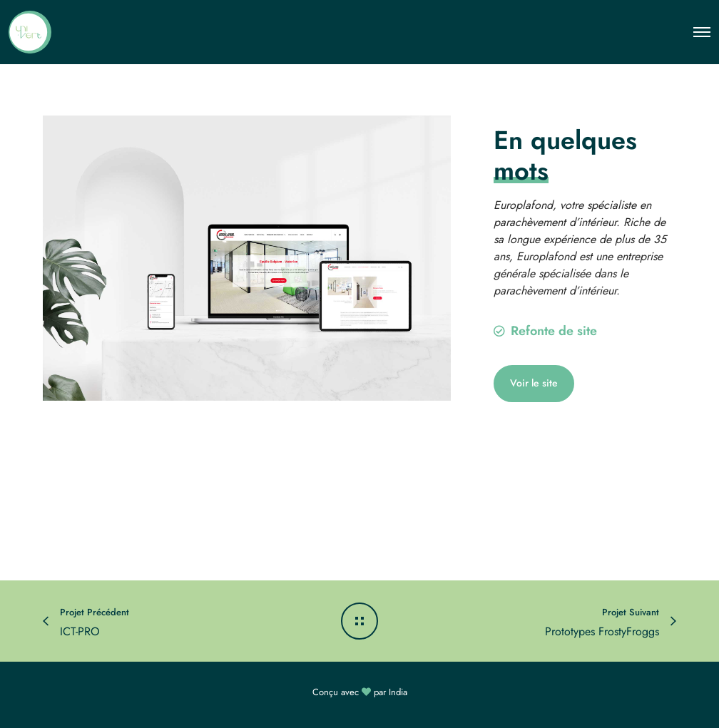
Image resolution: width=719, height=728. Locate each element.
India (398, 692)
